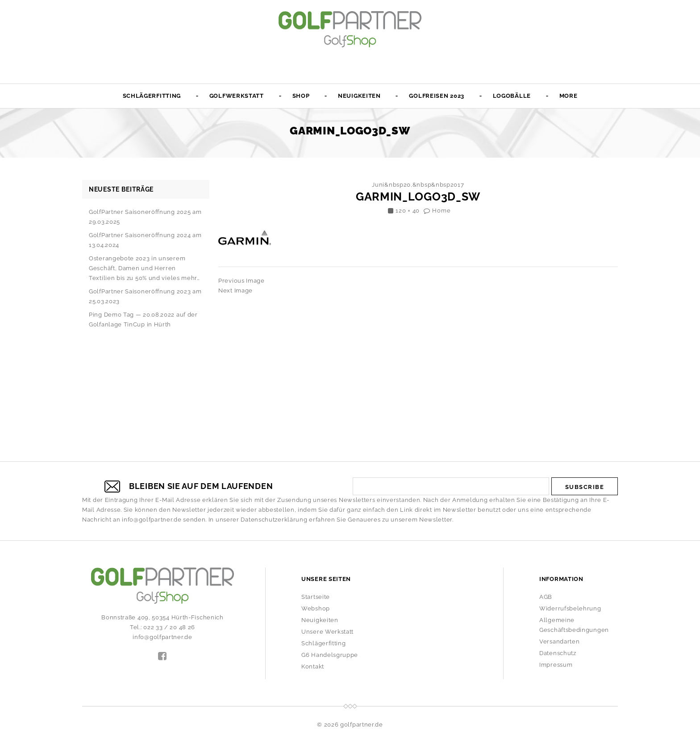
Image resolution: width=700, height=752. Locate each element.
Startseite (316, 597)
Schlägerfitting (152, 96)
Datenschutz (558, 653)
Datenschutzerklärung (274, 520)
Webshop (316, 608)
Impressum (556, 665)
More (569, 96)
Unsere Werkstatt (327, 632)
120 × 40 (408, 211)
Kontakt (313, 666)
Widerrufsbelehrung (570, 608)
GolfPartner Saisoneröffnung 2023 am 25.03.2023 (145, 296)
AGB (546, 597)
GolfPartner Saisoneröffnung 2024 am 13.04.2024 (145, 240)
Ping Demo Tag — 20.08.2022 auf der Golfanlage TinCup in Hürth (143, 320)
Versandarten (559, 641)
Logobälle (512, 96)
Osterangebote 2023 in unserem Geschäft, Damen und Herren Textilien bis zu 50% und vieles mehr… (144, 268)
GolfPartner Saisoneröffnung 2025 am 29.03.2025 (145, 217)
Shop (301, 96)
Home (441, 211)
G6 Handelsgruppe (330, 655)
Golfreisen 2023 (437, 96)
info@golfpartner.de (152, 520)
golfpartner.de (362, 725)
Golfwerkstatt (237, 96)
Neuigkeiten (359, 96)
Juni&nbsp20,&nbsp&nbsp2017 (418, 185)
